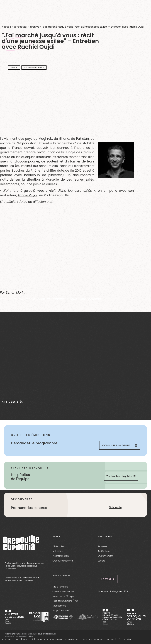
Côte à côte (124, 639)
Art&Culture (104, 551)
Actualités (57, 551)
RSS (126, 591)
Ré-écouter (20, 27)
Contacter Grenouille (63, 592)
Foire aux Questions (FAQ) (65, 601)
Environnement (105, 556)
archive (35, 27)
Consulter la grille (120, 445)
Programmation (61, 556)
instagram (116, 591)
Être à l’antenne (60, 587)
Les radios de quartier (49, 639)
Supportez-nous (61, 610)
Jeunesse (103, 546)
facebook (103, 591)
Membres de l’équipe (63, 596)
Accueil (6, 27)
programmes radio (34, 68)
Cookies (29, 636)
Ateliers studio (11, 639)
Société (101, 561)
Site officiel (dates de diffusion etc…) (27, 202)
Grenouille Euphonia (63, 561)
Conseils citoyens (76, 639)
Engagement (59, 606)
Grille (14, 68)
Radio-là (28, 639)
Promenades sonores (102, 639)
